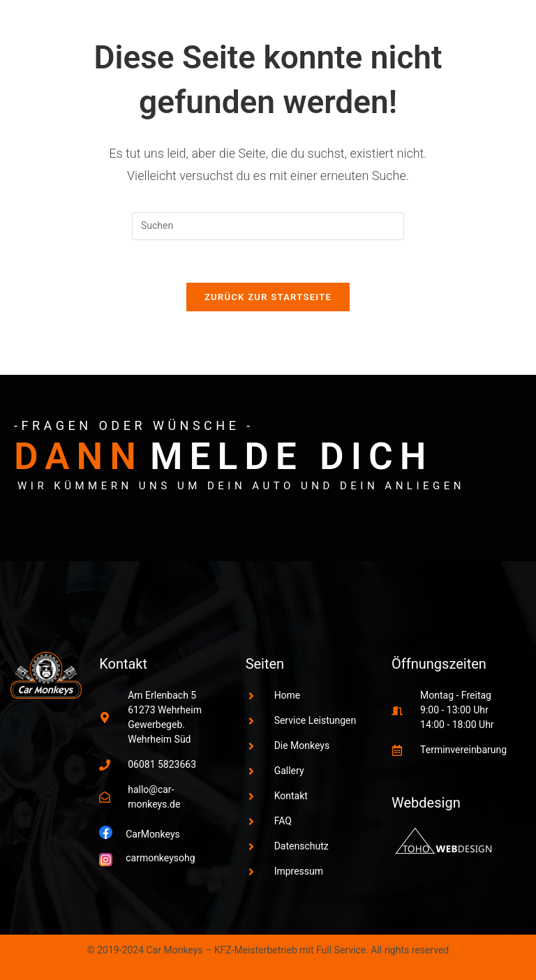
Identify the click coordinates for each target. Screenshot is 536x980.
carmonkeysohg (160, 858)
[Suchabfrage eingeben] (268, 226)
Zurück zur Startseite (268, 297)
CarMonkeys (153, 834)
